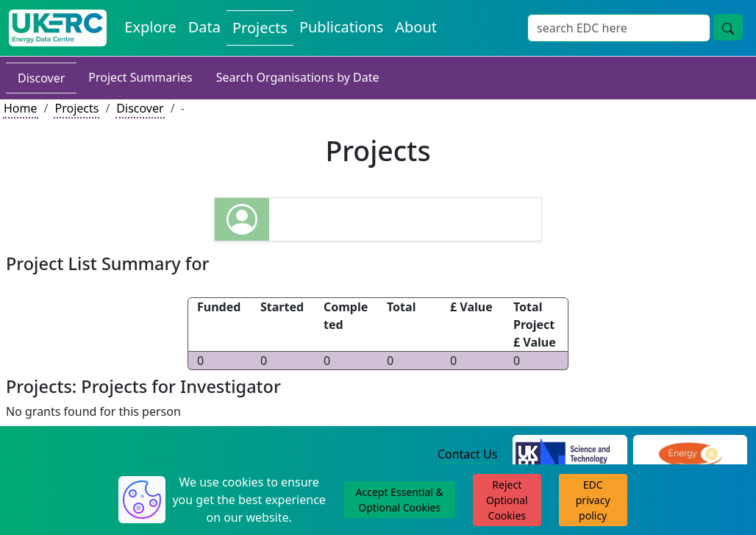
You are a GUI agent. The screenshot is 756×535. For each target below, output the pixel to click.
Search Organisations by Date (298, 77)
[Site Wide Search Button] (728, 27)
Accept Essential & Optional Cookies (400, 500)
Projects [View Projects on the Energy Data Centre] (260, 28)
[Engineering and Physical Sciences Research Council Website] (690, 456)
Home (21, 108)
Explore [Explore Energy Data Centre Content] (150, 27)
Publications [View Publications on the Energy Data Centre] (341, 27)
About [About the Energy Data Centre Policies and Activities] (416, 27)
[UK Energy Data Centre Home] (58, 28)
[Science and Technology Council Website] (570, 456)
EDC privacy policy (593, 500)
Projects (76, 108)
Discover (41, 78)
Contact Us (467, 454)
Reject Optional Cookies (507, 500)
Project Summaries (140, 77)
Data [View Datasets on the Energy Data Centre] (204, 27)
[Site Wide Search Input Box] (619, 28)
